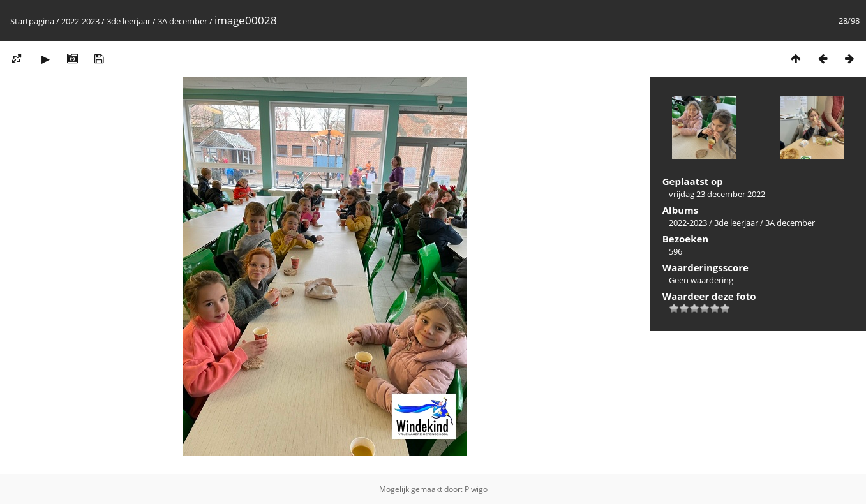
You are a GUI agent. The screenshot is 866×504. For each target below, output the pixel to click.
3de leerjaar (129, 21)
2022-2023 (80, 21)
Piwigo (476, 489)
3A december (183, 21)
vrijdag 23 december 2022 (717, 194)
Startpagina (32, 21)
